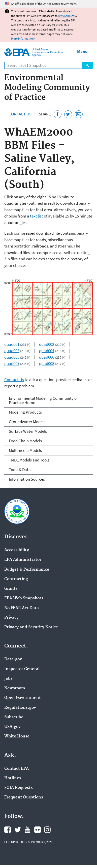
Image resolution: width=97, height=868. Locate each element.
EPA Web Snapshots (24, 598)
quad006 (47, 357)
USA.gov (12, 727)
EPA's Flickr (38, 830)
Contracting (16, 579)
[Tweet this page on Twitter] (68, 114)
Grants (11, 589)
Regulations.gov (20, 708)
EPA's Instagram (47, 830)
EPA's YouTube (27, 830)
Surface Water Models (28, 431)
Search (87, 65)
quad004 (47, 351)
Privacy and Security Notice (31, 627)
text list (37, 216)
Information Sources (27, 479)
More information (22, 38)
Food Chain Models (25, 441)
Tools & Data (20, 470)
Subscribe (14, 717)
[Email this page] (79, 114)
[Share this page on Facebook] (58, 114)
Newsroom (15, 688)
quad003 (12, 351)
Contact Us (20, 114)
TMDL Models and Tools (29, 460)
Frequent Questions (24, 797)
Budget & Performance (27, 570)
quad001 (12, 344)
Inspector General (22, 669)
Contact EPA (17, 769)
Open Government (23, 698)
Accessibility (17, 550)
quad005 (12, 357)
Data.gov (13, 659)
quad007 (12, 363)
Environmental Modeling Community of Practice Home (43, 400)
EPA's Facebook (8, 830)
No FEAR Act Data (22, 608)
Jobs (8, 679)
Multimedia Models (25, 450)
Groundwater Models (27, 422)
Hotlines (13, 778)
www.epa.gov (67, 16)
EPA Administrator (23, 560)
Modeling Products (25, 412)
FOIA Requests (19, 788)
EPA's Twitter (18, 830)
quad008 (47, 363)
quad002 (47, 344)
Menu (82, 51)
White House (17, 736)
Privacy (11, 618)
